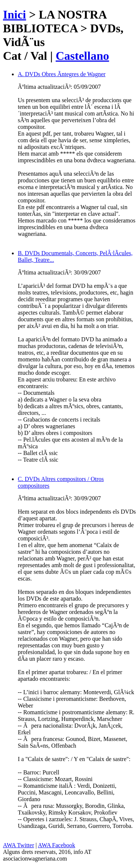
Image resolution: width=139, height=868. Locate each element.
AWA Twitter (19, 845)
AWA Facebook (56, 845)
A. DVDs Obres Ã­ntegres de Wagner (62, 74)
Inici (14, 14)
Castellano (82, 56)
